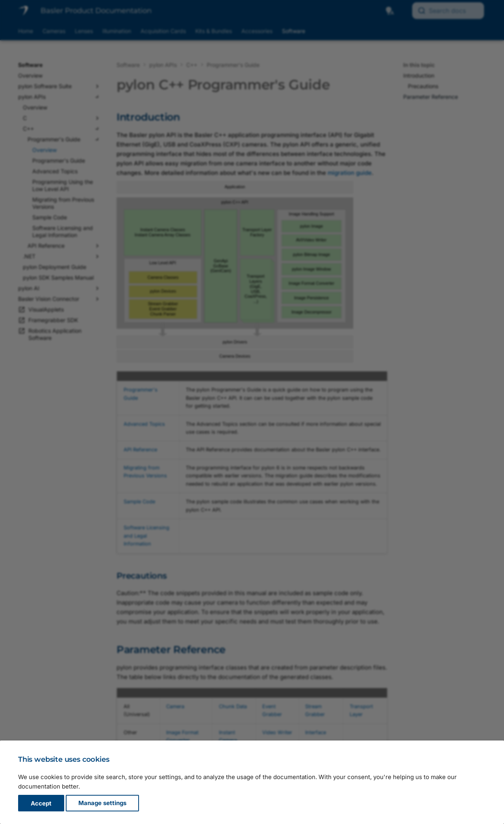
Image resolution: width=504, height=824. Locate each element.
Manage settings (102, 803)
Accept (41, 803)
